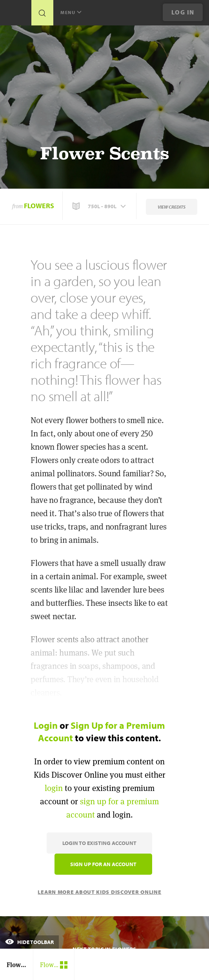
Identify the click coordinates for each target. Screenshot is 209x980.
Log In (183, 12)
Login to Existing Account (99, 843)
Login (46, 725)
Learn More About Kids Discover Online (99, 892)
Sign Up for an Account (103, 864)
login (54, 788)
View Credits (172, 207)
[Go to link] (16, 15)
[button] (100, 206)
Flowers (39, 206)
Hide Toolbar (29, 942)
